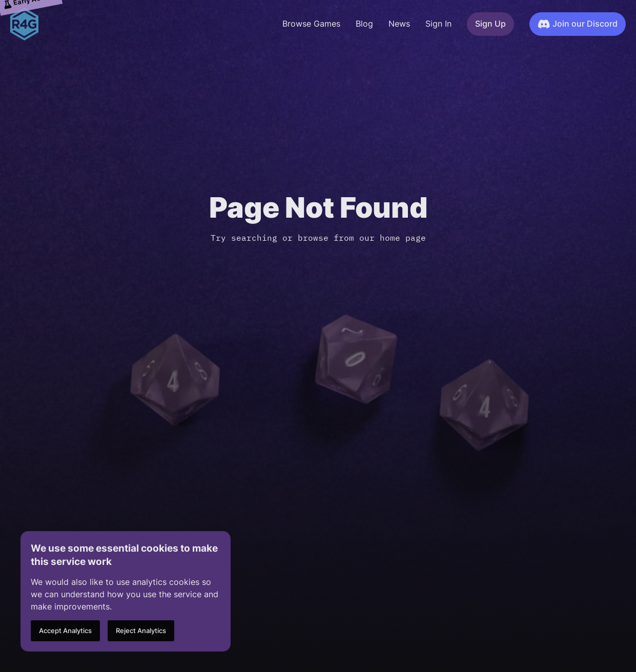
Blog (364, 24)
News (399, 24)
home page (403, 238)
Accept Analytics (65, 631)
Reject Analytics (141, 631)
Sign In (438, 24)
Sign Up (490, 24)
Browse (311, 24)
